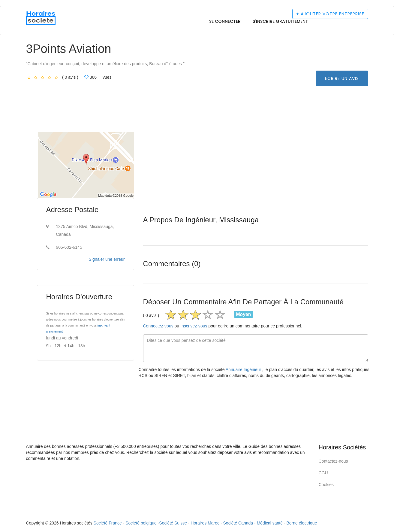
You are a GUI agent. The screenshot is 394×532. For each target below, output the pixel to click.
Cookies (326, 485)
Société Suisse (173, 523)
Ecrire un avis (342, 78)
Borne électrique (302, 523)
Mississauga (239, 220)
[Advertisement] (256, 174)
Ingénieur (200, 220)
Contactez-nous (333, 461)
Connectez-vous (158, 326)
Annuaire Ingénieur (244, 369)
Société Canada (238, 523)
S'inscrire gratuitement (280, 21)
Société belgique (141, 523)
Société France (108, 523)
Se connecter (225, 21)
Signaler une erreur (107, 259)
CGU (323, 473)
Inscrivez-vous (194, 326)
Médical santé (270, 523)
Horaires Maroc (205, 523)
